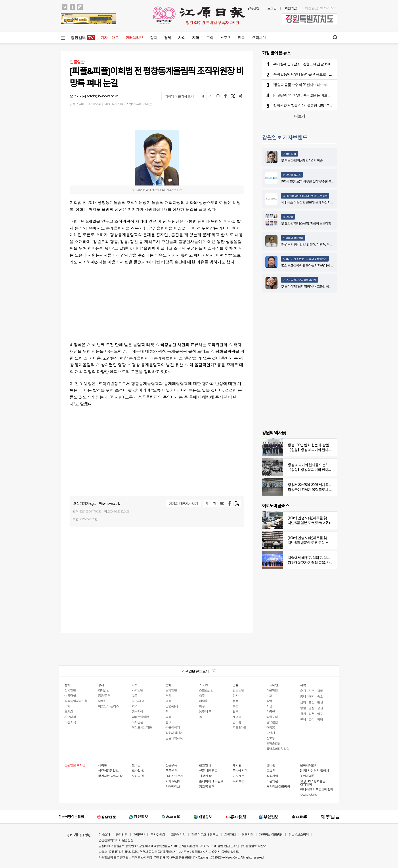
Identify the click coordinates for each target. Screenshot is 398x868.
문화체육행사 (309, 765)
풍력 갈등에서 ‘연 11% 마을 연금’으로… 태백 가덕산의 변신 (315, 74)
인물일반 (238, 690)
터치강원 (138, 722)
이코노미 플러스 (292, 175)
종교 (168, 722)
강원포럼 (272, 717)
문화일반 (171, 690)
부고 (235, 706)
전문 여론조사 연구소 (205, 834)
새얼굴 (237, 717)
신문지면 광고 (208, 770)
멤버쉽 (271, 765)
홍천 (311, 702)
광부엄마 (138, 711)
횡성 (320, 702)
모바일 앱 (138, 770)
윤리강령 (122, 834)
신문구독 (171, 765)
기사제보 (238, 776)
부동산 (102, 701)
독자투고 (238, 781)
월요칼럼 (288, 217)
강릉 (320, 691)
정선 (320, 708)
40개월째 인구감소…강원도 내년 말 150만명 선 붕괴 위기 (314, 64)
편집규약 (139, 834)
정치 (154, 37)
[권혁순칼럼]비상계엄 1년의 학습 (302, 160)
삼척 (303, 702)
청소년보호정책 (299, 834)
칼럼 (269, 701)
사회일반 (138, 690)
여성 (168, 701)
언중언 (271, 711)
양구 (320, 714)
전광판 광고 (207, 776)
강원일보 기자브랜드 (285, 137)
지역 (196, 37)
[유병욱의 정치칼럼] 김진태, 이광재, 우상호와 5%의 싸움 (316, 244)
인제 (303, 719)
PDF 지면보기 (174, 776)
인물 (241, 37)
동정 (235, 701)
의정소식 (70, 722)
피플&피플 (239, 727)
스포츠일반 (206, 690)
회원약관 (247, 834)
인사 (235, 695)
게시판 (237, 765)
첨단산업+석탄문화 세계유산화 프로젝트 (305, 196)
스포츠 (225, 37)
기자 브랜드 (110, 37)
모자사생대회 (309, 795)
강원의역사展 (174, 738)
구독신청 (253, 8)
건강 (168, 695)
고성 (311, 719)
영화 (168, 717)
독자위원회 (158, 834)
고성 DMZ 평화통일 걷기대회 (313, 783)
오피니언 (259, 37)
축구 (202, 695)
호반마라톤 (307, 776)
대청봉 (271, 727)
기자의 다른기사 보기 (179, 96)
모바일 (136, 765)
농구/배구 (205, 711)
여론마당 (272, 690)
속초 (320, 696)
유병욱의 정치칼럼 (293, 238)
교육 (135, 695)
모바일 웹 (138, 776)
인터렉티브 (134, 37)
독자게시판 (240, 770)
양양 (320, 719)
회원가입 (291, 8)
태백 (311, 696)
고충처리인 (178, 834)
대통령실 (70, 695)
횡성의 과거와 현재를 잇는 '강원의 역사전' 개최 (321, 465)
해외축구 (205, 701)
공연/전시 (172, 706)
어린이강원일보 (108, 770)
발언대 (271, 733)
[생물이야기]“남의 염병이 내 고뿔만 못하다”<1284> (313, 286)
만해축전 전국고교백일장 (317, 789)
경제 (167, 37)
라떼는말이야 (140, 717)
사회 (182, 37)
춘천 (303, 691)
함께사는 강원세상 (110, 776)
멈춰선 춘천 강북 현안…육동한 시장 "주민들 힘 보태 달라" (314, 105)
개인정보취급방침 (278, 786)
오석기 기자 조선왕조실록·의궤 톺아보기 (305, 259)
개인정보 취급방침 (271, 834)
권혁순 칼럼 (289, 154)
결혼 (235, 711)
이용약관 (272, 781)
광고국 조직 (207, 786)
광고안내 (205, 765)
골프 (202, 717)
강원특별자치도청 (76, 701)
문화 (210, 37)
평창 (311, 708)
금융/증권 (104, 695)
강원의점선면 (174, 733)
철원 (303, 714)
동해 (303, 696)
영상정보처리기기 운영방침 (116, 840)
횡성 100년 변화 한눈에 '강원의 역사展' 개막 (319, 445)
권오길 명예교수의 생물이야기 (299, 280)
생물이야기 (173, 727)
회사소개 (104, 834)
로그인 (272, 8)
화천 (311, 714)
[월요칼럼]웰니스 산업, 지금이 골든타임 (306, 223)
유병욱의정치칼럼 (278, 749)
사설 (269, 706)
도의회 (69, 711)
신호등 (271, 738)
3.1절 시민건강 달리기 (315, 770)
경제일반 (104, 690)
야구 (202, 706)
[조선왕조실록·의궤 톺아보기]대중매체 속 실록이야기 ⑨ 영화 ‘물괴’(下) (325, 265)
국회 (67, 706)
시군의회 (70, 717)
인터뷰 (237, 722)
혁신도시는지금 (142, 727)
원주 (311, 691)
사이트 (102, 765)
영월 (303, 708)
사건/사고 (138, 701)
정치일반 (70, 690)
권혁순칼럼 (274, 743)
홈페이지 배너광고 (211, 781)
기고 (269, 695)
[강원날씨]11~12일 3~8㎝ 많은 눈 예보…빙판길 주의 (310, 95)
